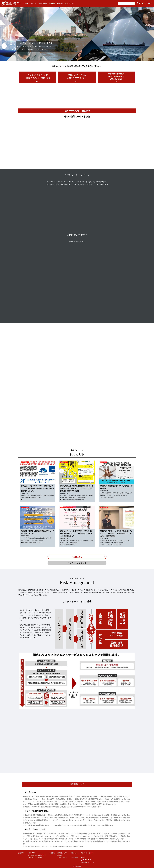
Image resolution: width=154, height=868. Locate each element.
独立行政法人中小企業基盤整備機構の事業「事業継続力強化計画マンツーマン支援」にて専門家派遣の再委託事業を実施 (77, 488)
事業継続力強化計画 (79, 500)
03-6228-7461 (145, 4)
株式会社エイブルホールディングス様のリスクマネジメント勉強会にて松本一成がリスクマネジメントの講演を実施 (116, 533)
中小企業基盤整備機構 (69, 500)
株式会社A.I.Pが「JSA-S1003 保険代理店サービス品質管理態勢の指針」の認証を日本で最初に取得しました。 (38, 488)
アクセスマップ (62, 858)
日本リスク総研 (25, 507)
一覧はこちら (77, 557)
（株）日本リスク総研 (35, 858)
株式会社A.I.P (25, 462)
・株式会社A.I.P (30, 792)
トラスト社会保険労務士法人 (37, 855)
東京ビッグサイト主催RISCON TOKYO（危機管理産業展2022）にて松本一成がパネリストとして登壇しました (77, 533)
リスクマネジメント (118, 545)
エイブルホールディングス (107, 545)
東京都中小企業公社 (37, 542)
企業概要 (60, 855)
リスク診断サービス (105, 497)
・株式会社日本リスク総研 (34, 829)
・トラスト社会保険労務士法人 (36, 811)
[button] (3, 34)
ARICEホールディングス (66, 507)
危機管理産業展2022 (71, 545)
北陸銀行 (112, 497)
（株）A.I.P (31, 853)
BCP (63, 500)
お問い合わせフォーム (88, 862)
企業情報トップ (62, 853)
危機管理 (64, 545)
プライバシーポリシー (88, 853)
